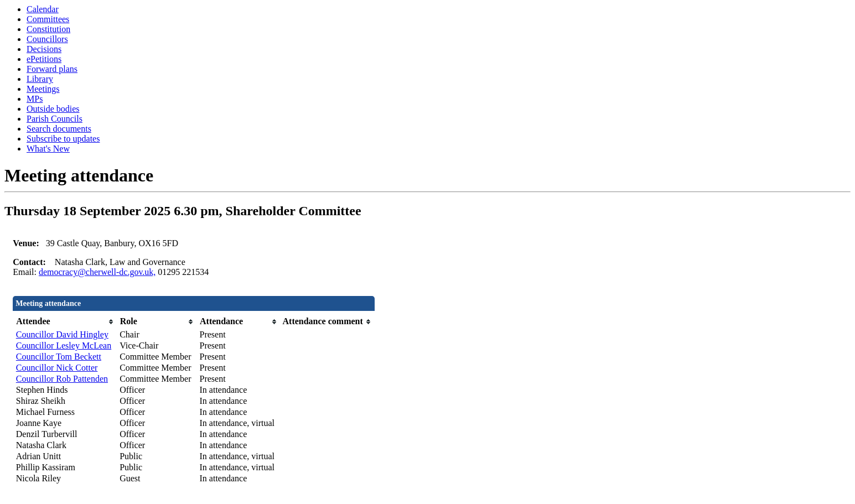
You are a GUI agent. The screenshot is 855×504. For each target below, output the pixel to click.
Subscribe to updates (63, 139)
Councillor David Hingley (62, 334)
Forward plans (52, 69)
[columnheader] (65, 322)
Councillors (47, 39)
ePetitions (44, 59)
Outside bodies (53, 109)
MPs (35, 99)
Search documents (59, 129)
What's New (48, 149)
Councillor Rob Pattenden (62, 379)
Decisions (44, 49)
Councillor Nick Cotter (57, 368)
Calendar (43, 9)
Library (40, 79)
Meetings (43, 89)
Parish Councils (55, 119)
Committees (48, 19)
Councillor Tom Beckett (59, 357)
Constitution (48, 29)
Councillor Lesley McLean (64, 345)
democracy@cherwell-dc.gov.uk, (97, 272)
